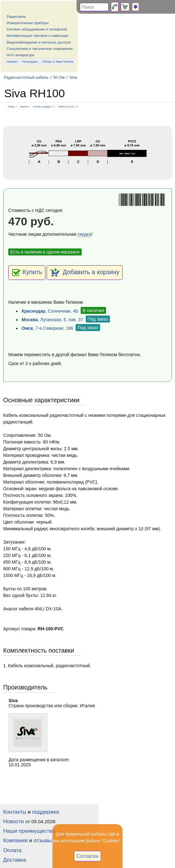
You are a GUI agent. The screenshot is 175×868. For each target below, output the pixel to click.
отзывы (43, 841)
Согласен (87, 856)
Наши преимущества (29, 831)
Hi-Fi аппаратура (20, 55)
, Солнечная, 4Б (50, 311)
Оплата (12, 850)
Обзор (11, 107)
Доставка (15, 860)
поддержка (46, 812)
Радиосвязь (16, 17)
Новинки (12, 62)
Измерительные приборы (28, 23)
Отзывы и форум (42, 107)
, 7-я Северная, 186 (47, 328)
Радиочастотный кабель (26, 78)
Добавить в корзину (85, 273)
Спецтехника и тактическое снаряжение (40, 49)
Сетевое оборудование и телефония (37, 29)
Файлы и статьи (66, 107)
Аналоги (24, 107)
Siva (73, 78)
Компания (15, 841)
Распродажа (30, 62)
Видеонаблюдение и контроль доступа (39, 42)
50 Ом (59, 78)
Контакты (15, 812)
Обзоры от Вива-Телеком (58, 62)
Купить (27, 273)
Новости (13, 821)
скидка (84, 234)
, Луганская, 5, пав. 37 (52, 320)
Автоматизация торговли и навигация (37, 36)
